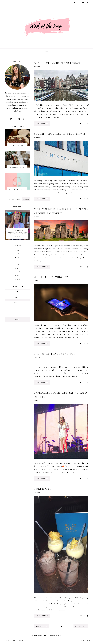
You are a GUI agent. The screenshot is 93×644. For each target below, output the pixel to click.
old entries (81, 626)
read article (42, 123)
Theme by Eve (84, 641)
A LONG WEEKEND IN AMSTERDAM (58, 63)
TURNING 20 (42, 489)
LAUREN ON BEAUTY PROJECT (55, 354)
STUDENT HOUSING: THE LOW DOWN (59, 134)
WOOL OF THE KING (16, 641)
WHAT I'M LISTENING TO (51, 277)
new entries (42, 626)
